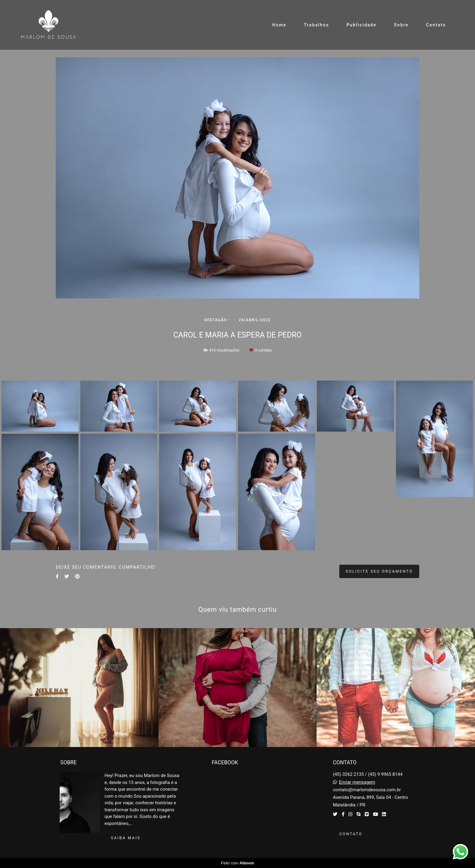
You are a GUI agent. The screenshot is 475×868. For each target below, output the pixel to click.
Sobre (401, 25)
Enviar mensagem (357, 782)
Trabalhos (316, 25)
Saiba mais (126, 838)
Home (279, 25)
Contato (436, 25)
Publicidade (362, 25)
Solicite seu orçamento (379, 571)
